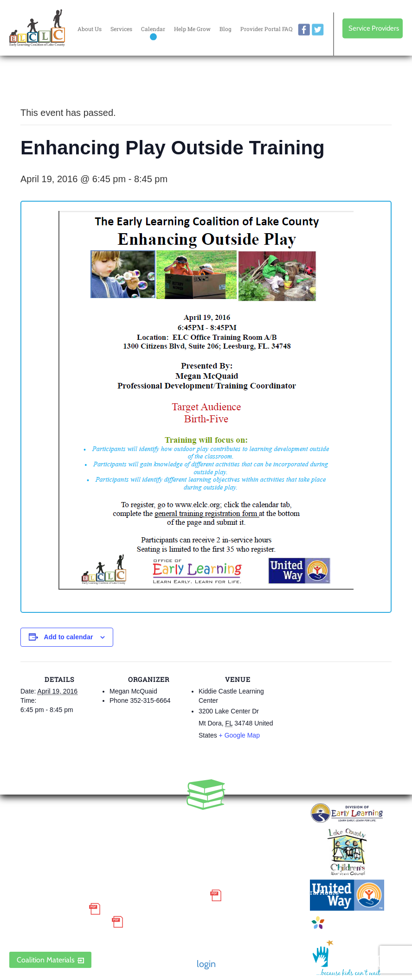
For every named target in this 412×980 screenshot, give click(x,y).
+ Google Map (239, 735)
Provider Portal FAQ (266, 29)
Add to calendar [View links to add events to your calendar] (69, 637)
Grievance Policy (47, 909)
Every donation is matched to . (354, 84)
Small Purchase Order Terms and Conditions (107, 896)
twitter (318, 30)
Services (121, 29)
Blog (225, 29)
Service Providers (374, 28)
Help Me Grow (192, 29)
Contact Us (241, 846)
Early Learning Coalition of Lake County (37, 28)
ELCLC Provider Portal (58, 935)
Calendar (153, 29)
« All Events (41, 82)
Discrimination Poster (58, 922)
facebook (304, 30)
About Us (90, 29)
